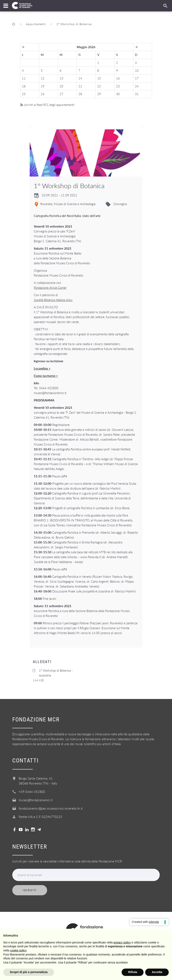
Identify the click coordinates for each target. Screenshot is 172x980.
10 (137, 70)
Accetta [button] (157, 972)
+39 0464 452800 (32, 792)
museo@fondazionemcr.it (36, 800)
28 (80, 94)
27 (61, 94)
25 (24, 94)
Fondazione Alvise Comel (50, 288)
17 (137, 78)
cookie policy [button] (18, 950)
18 (24, 86)
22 (99, 86)
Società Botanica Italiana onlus (53, 300)
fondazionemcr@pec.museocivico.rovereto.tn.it (51, 808)
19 (43, 86)
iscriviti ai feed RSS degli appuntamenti (47, 105)
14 (80, 78)
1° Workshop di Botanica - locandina (56, 673)
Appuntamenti (36, 24)
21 (80, 86)
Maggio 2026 (86, 47)
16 (118, 78)
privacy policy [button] (122, 942)
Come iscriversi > (46, 376)
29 (99, 94)
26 (43, 94)
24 (137, 86)
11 (24, 78)
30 (118, 94)
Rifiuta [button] (133, 972)
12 (43, 78)
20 (61, 86)
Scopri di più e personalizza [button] (29, 972)
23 (118, 86)
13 (61, 78)
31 (137, 94)
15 (99, 78)
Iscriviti (30, 890)
